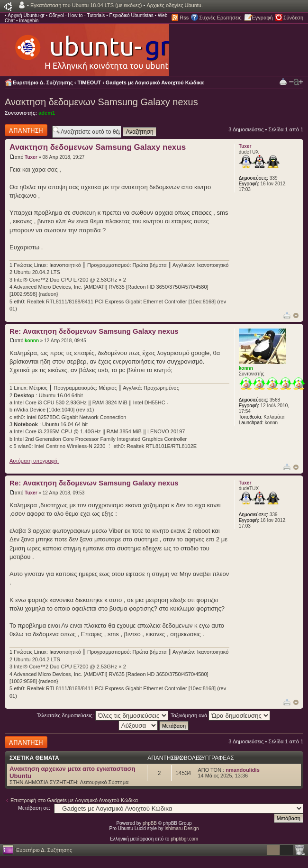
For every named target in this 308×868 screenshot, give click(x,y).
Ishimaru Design (181, 828)
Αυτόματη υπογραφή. (34, 461)
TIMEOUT (90, 82)
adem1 (47, 113)
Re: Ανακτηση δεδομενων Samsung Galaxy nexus (94, 331)
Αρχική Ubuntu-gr (26, 15)
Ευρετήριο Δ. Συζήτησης (43, 82)
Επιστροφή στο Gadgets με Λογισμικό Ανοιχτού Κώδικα (74, 800)
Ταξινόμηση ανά (221, 715)
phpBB (150, 823)
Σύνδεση (293, 18)
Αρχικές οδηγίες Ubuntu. (175, 5)
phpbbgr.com (184, 839)
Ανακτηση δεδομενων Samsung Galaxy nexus (101, 102)
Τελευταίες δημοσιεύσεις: (103, 715)
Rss (184, 18)
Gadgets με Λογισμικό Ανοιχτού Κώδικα (155, 82)
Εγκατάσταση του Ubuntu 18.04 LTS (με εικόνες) (86, 5)
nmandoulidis (243, 770)
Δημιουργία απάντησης (26, 130)
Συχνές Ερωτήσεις (220, 18)
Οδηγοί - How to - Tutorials (77, 15)
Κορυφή (296, 315)
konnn (32, 341)
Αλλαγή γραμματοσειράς (296, 82)
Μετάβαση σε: (34, 808)
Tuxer (31, 157)
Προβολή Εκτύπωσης (283, 81)
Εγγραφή (263, 18)
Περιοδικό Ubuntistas (131, 15)
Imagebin (29, 21)
